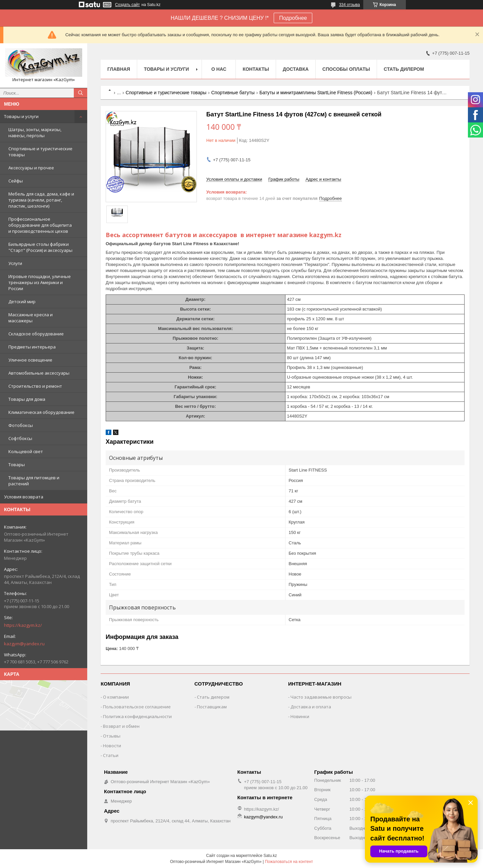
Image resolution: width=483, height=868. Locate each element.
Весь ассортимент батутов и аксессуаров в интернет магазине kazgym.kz (224, 235)
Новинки (300, 716)
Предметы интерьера (32, 347)
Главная (119, 69)
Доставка (296, 69)
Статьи (111, 755)
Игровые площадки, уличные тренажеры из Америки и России (40, 282)
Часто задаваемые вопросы (321, 697)
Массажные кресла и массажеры (31, 318)
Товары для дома (27, 399)
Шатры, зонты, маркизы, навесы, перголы (35, 132)
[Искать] (80, 93)
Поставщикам (212, 707)
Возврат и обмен (121, 726)
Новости (112, 746)
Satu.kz (270, 856)
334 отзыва (350, 5)
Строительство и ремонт (35, 386)
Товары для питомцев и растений (34, 481)
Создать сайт (127, 5)
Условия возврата (24, 497)
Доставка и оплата (311, 707)
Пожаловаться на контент (289, 862)
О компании (116, 697)
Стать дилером (404, 69)
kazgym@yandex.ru (24, 644)
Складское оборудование (36, 334)
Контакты (256, 69)
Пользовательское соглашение (137, 707)
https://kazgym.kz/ (23, 625)
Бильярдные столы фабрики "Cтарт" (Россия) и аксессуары (40, 247)
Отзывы (112, 736)
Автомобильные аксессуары (39, 373)
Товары (17, 465)
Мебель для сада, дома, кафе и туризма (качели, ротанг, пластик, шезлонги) (41, 200)
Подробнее (293, 18)
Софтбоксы (20, 438)
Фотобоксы (21, 425)
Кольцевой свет (26, 451)
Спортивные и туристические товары (40, 152)
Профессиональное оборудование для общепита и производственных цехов (40, 225)
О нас (219, 69)
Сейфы (16, 181)
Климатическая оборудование (41, 412)
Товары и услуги (21, 116)
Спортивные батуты (233, 93)
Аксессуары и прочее (31, 168)
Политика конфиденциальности (137, 716)
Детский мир (22, 302)
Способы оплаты (346, 69)
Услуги (15, 263)
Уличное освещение (30, 360)
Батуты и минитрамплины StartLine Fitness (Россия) (316, 93)
